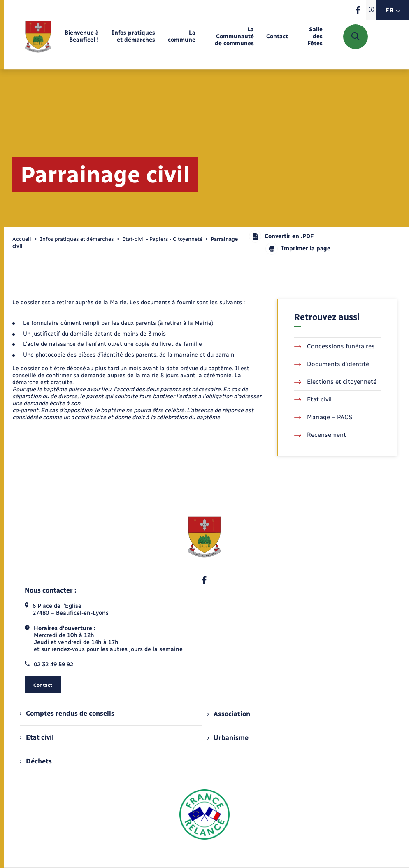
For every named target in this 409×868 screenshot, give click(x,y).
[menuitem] (81, 37)
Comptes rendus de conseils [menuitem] (67, 713)
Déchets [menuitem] (36, 761)
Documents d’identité (332, 364)
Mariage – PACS (323, 417)
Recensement (320, 435)
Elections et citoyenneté (336, 382)
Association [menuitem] (229, 714)
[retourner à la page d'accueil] (38, 37)
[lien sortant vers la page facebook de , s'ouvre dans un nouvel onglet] (358, 13)
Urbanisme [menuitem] (228, 738)
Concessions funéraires (335, 346)
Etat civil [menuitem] (37, 737)
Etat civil (313, 399)
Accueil (22, 239)
